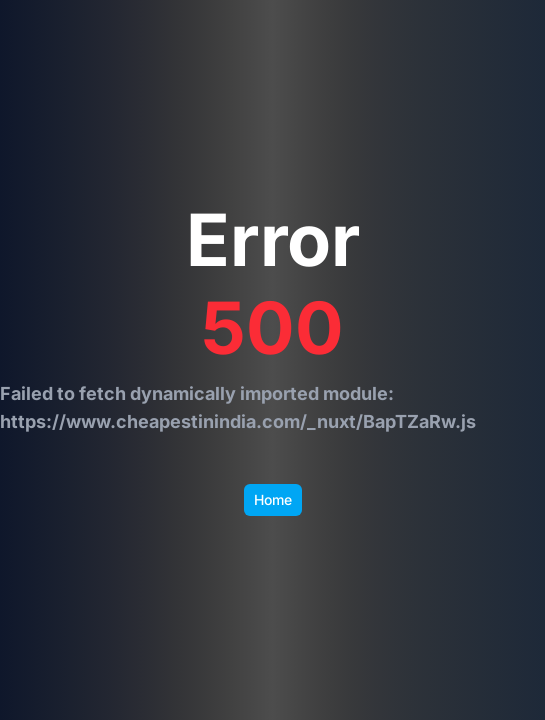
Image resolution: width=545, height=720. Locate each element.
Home (273, 499)
